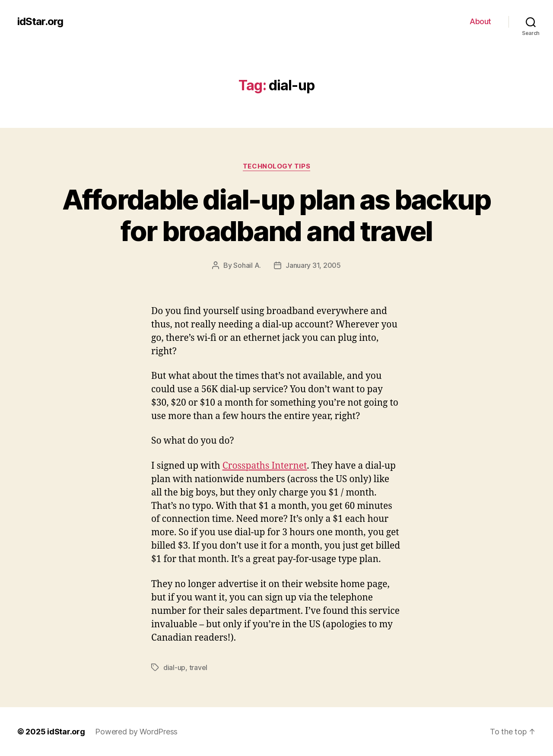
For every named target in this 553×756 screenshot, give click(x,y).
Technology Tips (276, 166)
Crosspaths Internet (265, 466)
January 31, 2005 (313, 265)
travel (198, 667)
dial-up (174, 667)
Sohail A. (247, 265)
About (480, 21)
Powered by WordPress (136, 732)
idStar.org (40, 22)
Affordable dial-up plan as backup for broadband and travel (276, 215)
